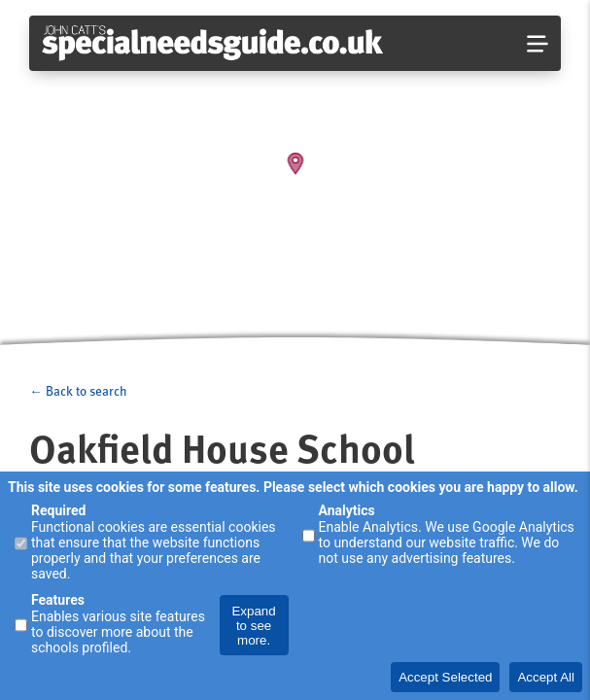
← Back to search (78, 391)
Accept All (546, 677)
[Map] (295, 175)
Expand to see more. (253, 626)
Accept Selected (445, 677)
